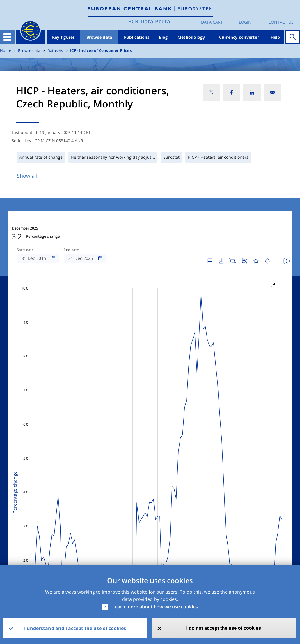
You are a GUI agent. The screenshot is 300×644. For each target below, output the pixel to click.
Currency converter (239, 37)
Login (245, 22)
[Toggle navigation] (7, 37)
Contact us (281, 22)
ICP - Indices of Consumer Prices (101, 51)
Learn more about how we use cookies (155, 607)
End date (71, 250)
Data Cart (212, 22)
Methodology (191, 37)
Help (275, 37)
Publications (137, 37)
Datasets (55, 51)
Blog (163, 37)
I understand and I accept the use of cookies (75, 628)
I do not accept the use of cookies (224, 628)
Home (6, 51)
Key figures (64, 37)
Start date (25, 250)
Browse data (99, 37)
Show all (27, 176)
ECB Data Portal (150, 21)
